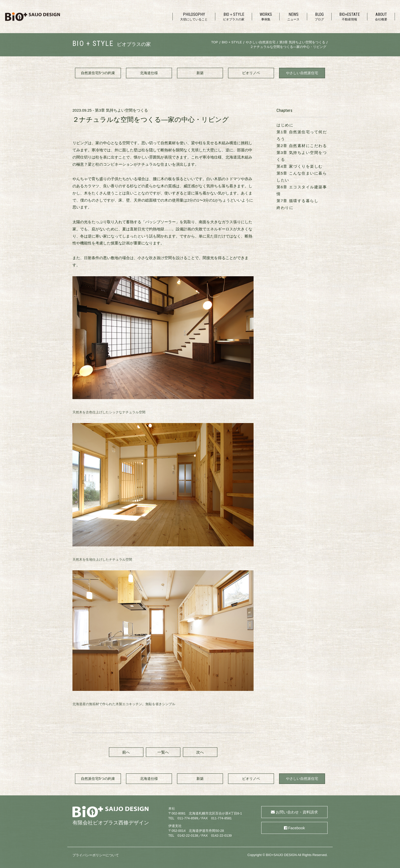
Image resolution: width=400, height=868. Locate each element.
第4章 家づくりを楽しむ (300, 166)
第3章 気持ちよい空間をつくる (121, 110)
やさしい (302, 73)
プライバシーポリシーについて (96, 855)
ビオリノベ (251, 73)
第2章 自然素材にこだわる (302, 146)
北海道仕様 (149, 73)
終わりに (285, 208)
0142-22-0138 (188, 836)
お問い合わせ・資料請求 (297, 812)
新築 (200, 73)
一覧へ (163, 752)
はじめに (285, 125)
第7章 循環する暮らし (297, 201)
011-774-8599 (188, 818)
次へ (200, 752)
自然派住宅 (98, 73)
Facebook (296, 828)
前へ (126, 752)
